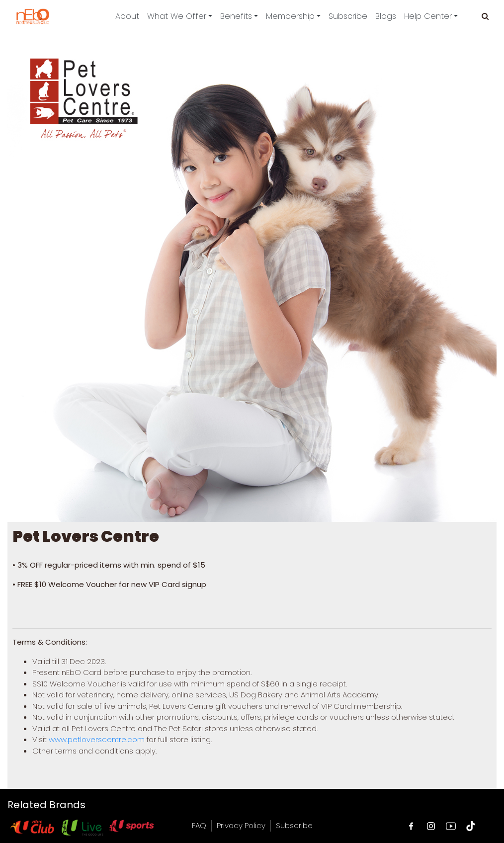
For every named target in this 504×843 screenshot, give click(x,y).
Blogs (386, 16)
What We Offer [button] (177, 16)
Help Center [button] (428, 16)
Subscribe (348, 16)
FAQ (199, 825)
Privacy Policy (241, 825)
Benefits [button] (236, 16)
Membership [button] (290, 16)
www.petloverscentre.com (97, 739)
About (127, 16)
